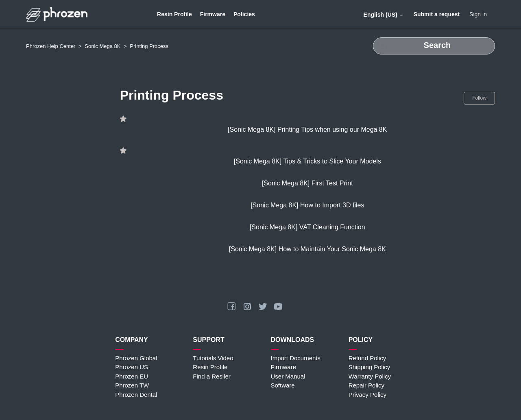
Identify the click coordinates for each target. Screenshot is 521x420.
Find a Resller (212, 376)
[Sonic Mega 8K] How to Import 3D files (307, 205)
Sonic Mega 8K (102, 46)
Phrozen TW (132, 385)
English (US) (384, 15)
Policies (244, 14)
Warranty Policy (370, 376)
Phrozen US (132, 367)
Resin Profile (174, 14)
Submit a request (437, 14)
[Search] (434, 46)
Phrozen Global (136, 358)
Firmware (213, 14)
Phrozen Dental (136, 395)
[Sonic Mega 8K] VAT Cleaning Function (307, 227)
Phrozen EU (132, 376)
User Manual (288, 376)
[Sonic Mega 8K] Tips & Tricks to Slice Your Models (307, 161)
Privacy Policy (367, 395)
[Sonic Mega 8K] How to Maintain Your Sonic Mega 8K (307, 249)
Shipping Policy (369, 367)
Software (283, 385)
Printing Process (149, 46)
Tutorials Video (213, 358)
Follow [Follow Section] (479, 98)
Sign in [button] (478, 14)
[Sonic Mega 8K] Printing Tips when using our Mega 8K (307, 129)
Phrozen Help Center (51, 46)
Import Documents (296, 358)
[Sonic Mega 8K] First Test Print (307, 183)
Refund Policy (367, 358)
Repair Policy (366, 385)
